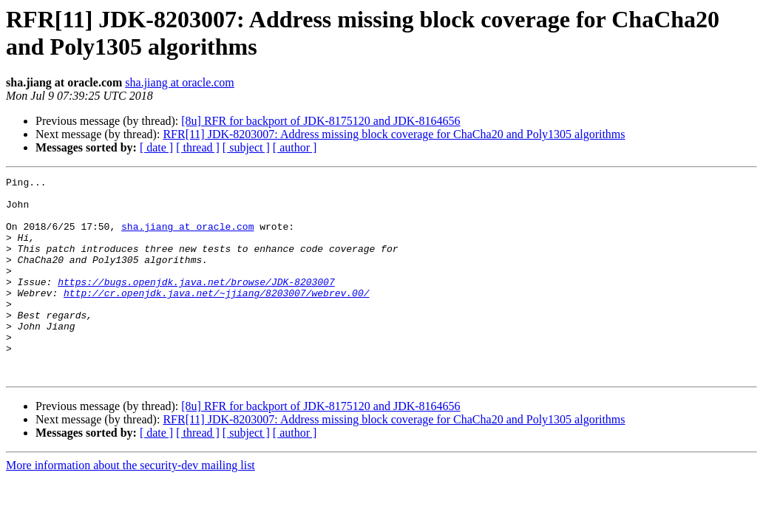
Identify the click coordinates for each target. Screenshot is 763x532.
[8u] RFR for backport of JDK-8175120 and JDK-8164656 (321, 121)
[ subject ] (246, 147)
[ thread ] (198, 147)
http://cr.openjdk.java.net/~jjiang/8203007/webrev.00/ (216, 317)
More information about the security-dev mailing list (130, 505)
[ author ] (295, 147)
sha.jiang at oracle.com (180, 82)
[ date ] (156, 147)
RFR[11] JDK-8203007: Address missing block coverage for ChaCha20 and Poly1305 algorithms (394, 134)
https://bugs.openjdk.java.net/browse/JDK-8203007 (196, 304)
